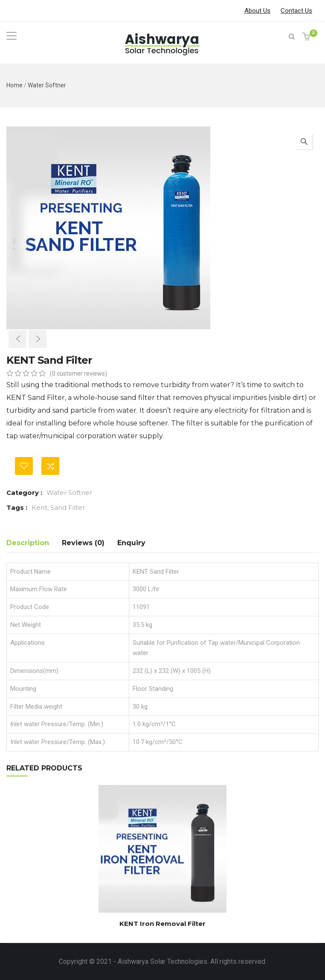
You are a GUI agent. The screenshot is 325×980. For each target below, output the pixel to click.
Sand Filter (68, 507)
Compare (50, 466)
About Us (257, 11)
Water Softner (47, 85)
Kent (39, 507)
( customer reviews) (78, 374)
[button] (307, 37)
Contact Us (296, 11)
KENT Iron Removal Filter (162, 924)
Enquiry (131, 543)
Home (15, 85)
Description (28, 543)
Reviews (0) (83, 543)
